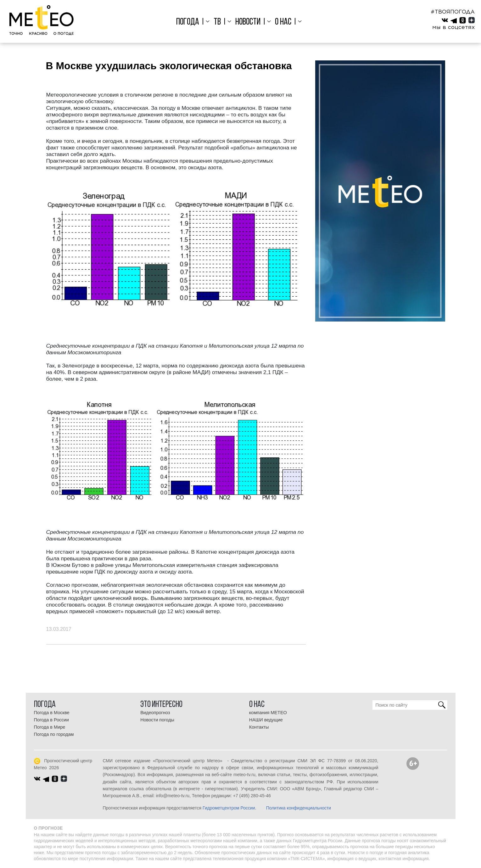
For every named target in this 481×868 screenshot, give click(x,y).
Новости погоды (157, 720)
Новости (248, 22)
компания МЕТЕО (268, 713)
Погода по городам (54, 734)
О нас (282, 22)
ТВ (218, 22)
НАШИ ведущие (266, 720)
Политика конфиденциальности (299, 808)
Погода (189, 22)
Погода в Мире (50, 727)
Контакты (259, 727)
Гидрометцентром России (229, 808)
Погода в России (51, 720)
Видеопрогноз (155, 713)
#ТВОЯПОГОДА (453, 12)
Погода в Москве (52, 713)
